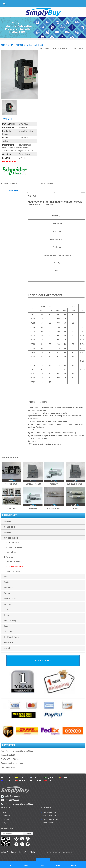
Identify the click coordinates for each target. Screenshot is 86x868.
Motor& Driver (10, 599)
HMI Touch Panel (12, 637)
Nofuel (25, 852)
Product (47, 48)
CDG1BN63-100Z (75, 498)
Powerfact (10, 557)
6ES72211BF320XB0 (33, 473)
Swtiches (8, 582)
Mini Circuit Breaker (13, 543)
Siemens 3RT (49, 823)
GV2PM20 (51, 183)
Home (40, 48)
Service (6, 819)
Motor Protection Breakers (76, 48)
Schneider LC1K (50, 812)
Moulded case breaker (14, 547)
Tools (6, 610)
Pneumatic (9, 588)
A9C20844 (54, 473)
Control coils (10, 527)
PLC (6, 577)
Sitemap (6, 816)
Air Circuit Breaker (13, 552)
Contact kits (9, 532)
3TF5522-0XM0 (11, 473)
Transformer (9, 632)
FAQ (5, 823)
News (5, 812)
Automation (9, 604)
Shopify (18, 852)
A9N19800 (33, 498)
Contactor (8, 521)
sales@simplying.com (14, 763)
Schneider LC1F (50, 816)
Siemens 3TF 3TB (51, 819)
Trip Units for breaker (14, 562)
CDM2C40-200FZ (54, 498)
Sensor (7, 593)
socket (7, 648)
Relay (7, 615)
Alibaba (33, 852)
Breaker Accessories (13, 571)
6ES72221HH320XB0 (75, 473)
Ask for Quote (43, 661)
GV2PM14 (13, 183)
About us (6, 808)
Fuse (6, 626)
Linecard (46, 808)
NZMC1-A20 (11, 498)
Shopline (10, 852)
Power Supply (10, 621)
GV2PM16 (23, 124)
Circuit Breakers (58, 48)
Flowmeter (9, 642)
